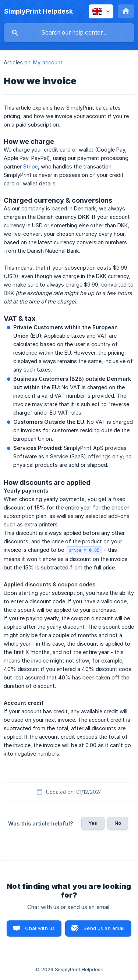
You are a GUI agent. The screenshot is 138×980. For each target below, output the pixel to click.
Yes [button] (93, 823)
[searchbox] (69, 33)
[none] (38, 11)
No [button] (118, 823)
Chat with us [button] (40, 928)
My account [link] (48, 62)
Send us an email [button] (104, 928)
